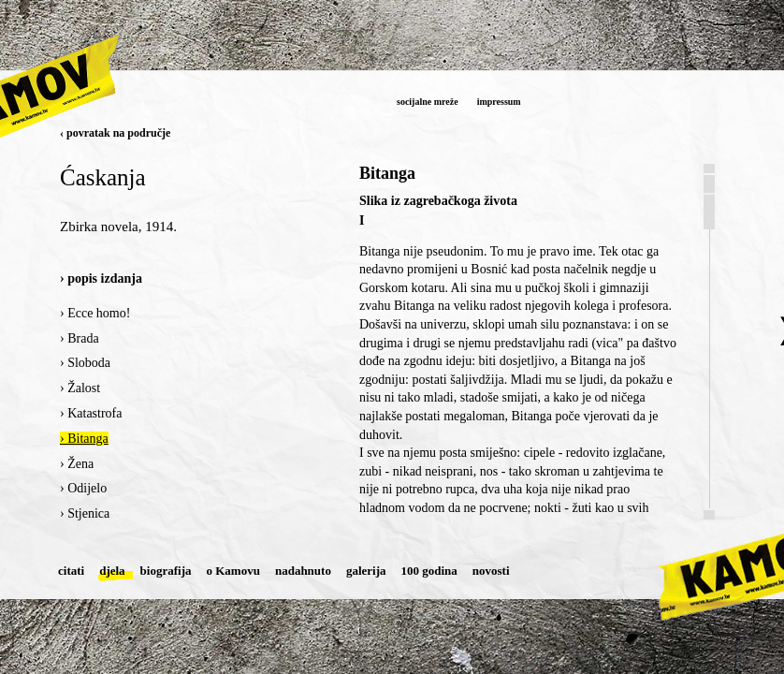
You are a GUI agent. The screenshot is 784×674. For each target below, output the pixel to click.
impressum (499, 102)
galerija (366, 571)
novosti (491, 571)
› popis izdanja (101, 278)
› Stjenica (85, 513)
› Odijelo (83, 488)
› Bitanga (84, 439)
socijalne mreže (428, 102)
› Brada (80, 338)
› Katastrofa (91, 413)
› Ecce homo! (95, 313)
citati (71, 571)
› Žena (77, 464)
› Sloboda (85, 363)
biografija (166, 571)
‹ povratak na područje (115, 133)
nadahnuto (303, 571)
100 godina (429, 571)
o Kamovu (233, 571)
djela (112, 571)
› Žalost (80, 388)
